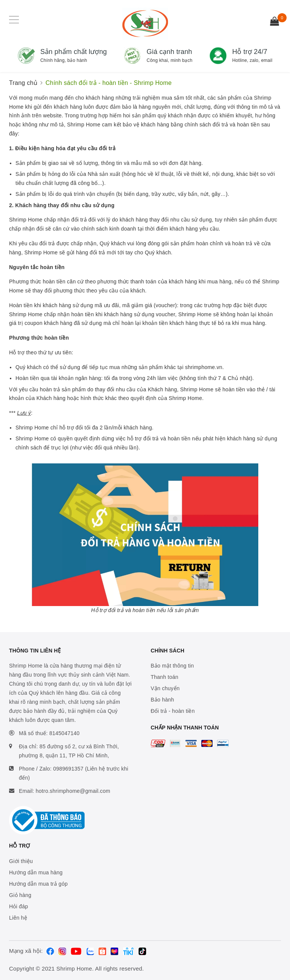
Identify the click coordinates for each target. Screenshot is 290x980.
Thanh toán (164, 677)
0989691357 (68, 769)
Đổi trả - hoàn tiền (173, 711)
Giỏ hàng (20, 895)
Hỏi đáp (19, 906)
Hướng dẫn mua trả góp (38, 884)
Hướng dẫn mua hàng (36, 872)
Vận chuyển (165, 688)
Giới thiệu (21, 861)
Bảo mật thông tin (172, 666)
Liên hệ (18, 918)
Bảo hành (162, 700)
